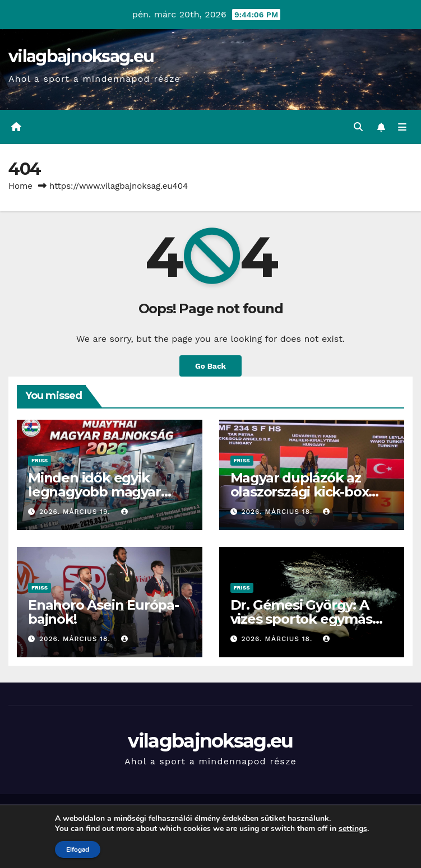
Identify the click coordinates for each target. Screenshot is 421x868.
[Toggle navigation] (402, 127)
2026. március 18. (278, 512)
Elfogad (78, 850)
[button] (358, 127)
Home (20, 186)
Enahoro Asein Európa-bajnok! (103, 612)
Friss (40, 460)
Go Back (210, 366)
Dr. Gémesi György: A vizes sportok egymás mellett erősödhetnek (303, 619)
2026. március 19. (76, 512)
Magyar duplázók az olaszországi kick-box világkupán (300, 492)
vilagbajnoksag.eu (81, 56)
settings (353, 829)
